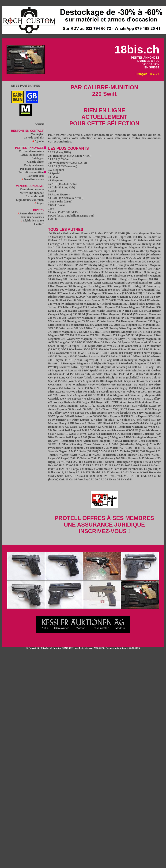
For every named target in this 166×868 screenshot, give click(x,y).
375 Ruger (120, 335)
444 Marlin (55, 374)
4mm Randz (153, 402)
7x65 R (77, 462)
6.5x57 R (62, 434)
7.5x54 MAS (106, 451)
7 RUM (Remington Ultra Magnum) (135, 441)
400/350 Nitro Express (147, 353)
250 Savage (149, 262)
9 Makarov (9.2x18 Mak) (95, 469)
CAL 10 (134, 476)
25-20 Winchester (109, 262)
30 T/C (57, 276)
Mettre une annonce (33, 193)
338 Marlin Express (104, 311)
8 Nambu (108, 462)
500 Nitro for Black (119, 413)
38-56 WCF (91, 349)
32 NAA (133, 297)
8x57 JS (119, 465)
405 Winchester (151, 356)
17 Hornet (81, 237)
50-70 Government (132, 409)
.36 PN (52, 233)
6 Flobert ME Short (97, 423)
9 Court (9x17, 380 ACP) (63, 212)
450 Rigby (121, 388)
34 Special (100, 318)
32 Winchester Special (87, 300)
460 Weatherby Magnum (140, 395)
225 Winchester (58, 254)
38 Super (62, 346)
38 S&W (76, 342)
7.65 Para (144, 455)
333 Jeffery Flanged (70, 307)
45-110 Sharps (104, 381)
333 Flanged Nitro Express (139, 304)
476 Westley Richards (62, 402)
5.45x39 (53, 191)
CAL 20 (93, 479)
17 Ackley (97, 233)
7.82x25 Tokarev (80, 458)
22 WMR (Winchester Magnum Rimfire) (107, 244)
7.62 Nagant (147, 451)
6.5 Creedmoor (88, 427)
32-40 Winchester (150, 300)
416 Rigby (95, 363)
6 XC (66, 427)
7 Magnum (117, 437)
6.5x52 (83, 430)
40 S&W (53, 177)
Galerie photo (36, 162)
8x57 (66, 465)
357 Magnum (56, 170)
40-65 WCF (95, 353)
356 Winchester (99, 325)
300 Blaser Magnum (93, 279)
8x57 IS (96, 465)
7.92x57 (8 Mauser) (103, 458)
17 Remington (97, 237)
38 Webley (110, 346)
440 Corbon (153, 370)
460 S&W (94, 395)
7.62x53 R (85, 455)
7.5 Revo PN (149, 448)
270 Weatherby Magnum (63, 269)
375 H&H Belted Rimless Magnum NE (113, 332)
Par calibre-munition (32, 172)
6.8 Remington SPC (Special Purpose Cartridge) (126, 434)
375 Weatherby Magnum (77, 339)
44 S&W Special (88, 370)
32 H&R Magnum (117, 297)
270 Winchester (89, 269)
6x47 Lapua (73, 437)
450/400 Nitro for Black (80, 392)
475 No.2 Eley (132, 399)
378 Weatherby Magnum (141, 339)
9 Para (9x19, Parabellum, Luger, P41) (71, 216)
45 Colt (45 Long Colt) (62, 187)
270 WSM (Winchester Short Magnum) (123, 269)
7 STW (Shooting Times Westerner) (83, 444)
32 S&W (144, 297)
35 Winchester (106, 321)
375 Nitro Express (101, 335)
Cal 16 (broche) (78, 479)
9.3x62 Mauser (130, 472)
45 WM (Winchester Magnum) (76, 381)
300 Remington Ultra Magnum (87, 286)
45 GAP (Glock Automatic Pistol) (93, 378)
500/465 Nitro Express (134, 416)
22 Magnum (125, 240)
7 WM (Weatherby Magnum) (128, 444)
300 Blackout (71, 279)
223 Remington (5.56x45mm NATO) (70, 156)
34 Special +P (115, 318)
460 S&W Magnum (112, 395)
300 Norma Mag (70, 283)
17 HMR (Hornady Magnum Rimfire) (138, 233)
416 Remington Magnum (73, 363)
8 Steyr (147, 462)
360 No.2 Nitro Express (89, 328)
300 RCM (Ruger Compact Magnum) (103, 283)
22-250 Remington (144, 244)
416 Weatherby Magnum (131, 363)
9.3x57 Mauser (111, 472)
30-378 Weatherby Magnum (144, 276)
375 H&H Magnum (77, 335)
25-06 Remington (87, 262)
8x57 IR (74, 465)
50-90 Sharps (153, 409)
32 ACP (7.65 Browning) (63, 166)
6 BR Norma (76, 423)
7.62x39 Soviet (57, 205)
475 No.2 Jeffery (151, 399)
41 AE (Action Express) (79, 360)
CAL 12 (53, 219)
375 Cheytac (81, 332)
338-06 (52, 318)
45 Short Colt (149, 378)
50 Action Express (59, 195)
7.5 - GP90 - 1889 (130, 448)
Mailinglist (38, 134)
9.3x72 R (70, 476)
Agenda (39, 141)
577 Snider (123, 420)
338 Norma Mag (127, 311)
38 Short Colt (109, 342)
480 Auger (83, 402)
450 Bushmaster (121, 385)
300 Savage (114, 286)
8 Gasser (87, 462)
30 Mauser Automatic (115, 272)
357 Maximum (147, 325)
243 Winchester (120, 254)
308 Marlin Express (89, 293)
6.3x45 (74, 427)
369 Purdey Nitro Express (120, 328)
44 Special (105, 370)
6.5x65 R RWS (78, 434)
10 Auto (85, 233)
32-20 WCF (109, 300)
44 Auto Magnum (100, 367)
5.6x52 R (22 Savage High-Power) (101, 406)
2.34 (109, 237)
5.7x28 (153, 406)
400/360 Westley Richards (84, 356)
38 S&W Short (91, 342)
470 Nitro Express (70, 399)
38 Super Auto (93, 346)
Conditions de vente (33, 189)
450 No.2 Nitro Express (99, 388)
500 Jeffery (55, 413)
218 (129, 237)
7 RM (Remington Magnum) (141, 437)
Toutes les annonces (33, 155)
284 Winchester (77, 272)
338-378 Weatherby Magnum (75, 318)
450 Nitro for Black (71, 388)
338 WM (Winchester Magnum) (141, 314)
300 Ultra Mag (132, 286)
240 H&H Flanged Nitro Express (89, 254)
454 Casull (102, 392)
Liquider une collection (31, 200)
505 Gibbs (155, 416)
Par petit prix (37, 176)
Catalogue (39, 158)
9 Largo (74, 469)
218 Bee (138, 237)
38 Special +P (139, 342)
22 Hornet (70, 240)
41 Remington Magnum (135, 360)
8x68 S (146, 465)
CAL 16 (64, 479)
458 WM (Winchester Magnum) (67, 395)
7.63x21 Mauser (127, 455)
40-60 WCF (80, 353)
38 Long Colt (63, 342)
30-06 (79, 276)
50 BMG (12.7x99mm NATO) (66, 198)
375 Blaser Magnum (60, 332)
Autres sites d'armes (32, 213)
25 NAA (127, 258)
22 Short (77, 244)
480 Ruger (97, 402)
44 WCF (118, 370)
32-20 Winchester (128, 300)
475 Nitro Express (112, 399)
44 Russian (70, 370)
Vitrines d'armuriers (32, 151)
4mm (123, 402)
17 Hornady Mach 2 (61, 237)
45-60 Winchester (143, 381)
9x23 (113, 476)
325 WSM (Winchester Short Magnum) (72, 304)
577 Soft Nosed (141, 420)
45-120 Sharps (123, 381)
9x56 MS (123, 476)
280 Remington (57, 272)
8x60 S (128, 465)
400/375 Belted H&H (113, 356)
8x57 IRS (85, 465)
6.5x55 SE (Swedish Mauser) (143, 430)
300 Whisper (68, 290)
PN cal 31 (114, 479)
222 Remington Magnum (124, 247)
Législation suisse (33, 221)
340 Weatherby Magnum (140, 318)
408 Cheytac (56, 360)
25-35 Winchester (131, 262)
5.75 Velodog (140, 406)
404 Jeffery (134, 356)
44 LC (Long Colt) (149, 367)
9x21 (92, 476)
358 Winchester (64, 328)
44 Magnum (55, 180)
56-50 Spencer (57, 420)
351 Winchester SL (77, 325)
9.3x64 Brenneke (150, 472)
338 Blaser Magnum (128, 307)
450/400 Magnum (139, 388)
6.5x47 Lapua (71, 430)
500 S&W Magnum (144, 413)
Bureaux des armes (33, 217)
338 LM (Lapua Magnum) (74, 311)
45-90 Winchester (99, 385)
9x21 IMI (102, 476)
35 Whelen (89, 321)
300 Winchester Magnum (91, 290)
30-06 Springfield (94, 276)
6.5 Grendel (105, 427)
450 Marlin (140, 385)
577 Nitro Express (78, 420)
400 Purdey (126, 353)
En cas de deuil (36, 196)
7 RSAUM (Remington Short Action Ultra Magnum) (104, 439)
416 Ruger (109, 363)
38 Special (54, 173)
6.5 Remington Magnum (128, 427)
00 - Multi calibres (68, 233)
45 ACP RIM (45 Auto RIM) (140, 374)
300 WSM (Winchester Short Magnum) (132, 290)
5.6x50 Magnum (69, 406)
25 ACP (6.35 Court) (60, 159)
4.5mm (123, 349)
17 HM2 (109, 233)
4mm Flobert (136, 402)
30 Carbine (94, 272)
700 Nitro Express (127, 458)
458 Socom (154, 392)
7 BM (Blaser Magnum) (95, 437)
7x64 (51, 209)
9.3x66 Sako (56, 476)
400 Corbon (110, 353)
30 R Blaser (136, 272)
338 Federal (148, 307)
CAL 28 (103, 479)
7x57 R (61, 462)
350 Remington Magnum (131, 321)
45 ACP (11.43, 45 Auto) (62, 184)
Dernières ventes (34, 179)
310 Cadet (149, 293)
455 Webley (128, 392)
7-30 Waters (111, 448)
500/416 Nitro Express (79, 416)
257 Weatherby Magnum (94, 265)
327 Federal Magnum (110, 304)
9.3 (78, 472)
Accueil (40, 124)
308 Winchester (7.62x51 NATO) (68, 163)
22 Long (84, 240)
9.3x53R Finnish (91, 472)
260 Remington (119, 265)
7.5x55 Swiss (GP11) (60, 202)
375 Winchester (103, 339)
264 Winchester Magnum (145, 265)
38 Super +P (76, 346)
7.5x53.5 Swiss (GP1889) (83, 451)
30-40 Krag (55, 279)
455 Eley (115, 392)
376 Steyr (119, 339)
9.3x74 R (83, 476)
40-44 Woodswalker (60, 353)
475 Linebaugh (91, 399)
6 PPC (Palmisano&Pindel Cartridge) (135, 423)
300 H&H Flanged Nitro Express (127, 279)
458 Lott (141, 392)
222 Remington (97, 247)
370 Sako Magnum (149, 328)
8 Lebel (98, 462)
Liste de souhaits (35, 138)
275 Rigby (154, 269)
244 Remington (86, 258)
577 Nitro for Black (103, 420)
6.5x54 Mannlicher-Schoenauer (107, 430)
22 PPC (66, 244)
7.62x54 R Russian (104, 455)
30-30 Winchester (116, 276)
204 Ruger (120, 237)
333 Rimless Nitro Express (99, 307)
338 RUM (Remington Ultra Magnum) (97, 314)
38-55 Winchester (72, 349)
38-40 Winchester (128, 346)
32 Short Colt (64, 300)
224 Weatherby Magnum (146, 251)
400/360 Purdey (58, 356)
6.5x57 (52, 434)
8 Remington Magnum (128, 462)
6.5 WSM (149, 427)
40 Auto (132, 349)
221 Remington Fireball (71, 247)
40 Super (155, 349)
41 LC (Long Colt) (107, 360)
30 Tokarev (69, 276)
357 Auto (115, 325)
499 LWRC (112, 402)
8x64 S (137, 465)
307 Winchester (67, 293)
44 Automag (120, 367)
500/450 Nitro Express (106, 416)
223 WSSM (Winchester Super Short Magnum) (102, 251)
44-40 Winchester (135, 370)
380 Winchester (108, 349)
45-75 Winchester (76, 385)
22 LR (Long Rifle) (59, 152)
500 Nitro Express (74, 413)
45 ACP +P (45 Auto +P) (107, 374)
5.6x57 (127, 406)
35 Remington (72, 321)
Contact (40, 224)
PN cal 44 (126, 479)
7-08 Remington (94, 448)
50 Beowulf (75, 409)
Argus (40, 203)
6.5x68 (92, 434)
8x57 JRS (108, 465)
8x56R (58, 465)
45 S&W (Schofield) (127, 378)
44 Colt (132, 367)
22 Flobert (150, 237)
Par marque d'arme (33, 169)
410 (153, 360)
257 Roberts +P (68, 265)
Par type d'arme (35, 165)
